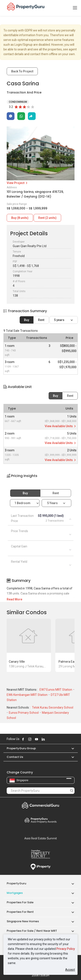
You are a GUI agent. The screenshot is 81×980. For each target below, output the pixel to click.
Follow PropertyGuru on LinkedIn (43, 739)
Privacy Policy (66, 949)
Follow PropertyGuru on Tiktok (54, 739)
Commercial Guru (41, 805)
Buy (27, 320)
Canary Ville (17, 662)
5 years (60, 320)
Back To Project (22, 71)
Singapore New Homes (23, 921)
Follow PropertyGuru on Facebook (23, 739)
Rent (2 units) (47, 218)
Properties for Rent (20, 912)
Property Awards (41, 820)
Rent (41, 320)
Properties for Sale (20, 902)
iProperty (41, 867)
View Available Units (61, 426)
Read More (14, 599)
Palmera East (68, 662)
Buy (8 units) (20, 218)
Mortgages (15, 893)
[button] (41, 480)
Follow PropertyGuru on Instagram (30, 739)
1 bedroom (23, 503)
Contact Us (15, 757)
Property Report (41, 854)
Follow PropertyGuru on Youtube (37, 739)
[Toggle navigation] (75, 8)
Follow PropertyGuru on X (49, 739)
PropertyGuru (16, 883)
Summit (41, 838)
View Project (17, 183)
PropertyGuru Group (21, 748)
